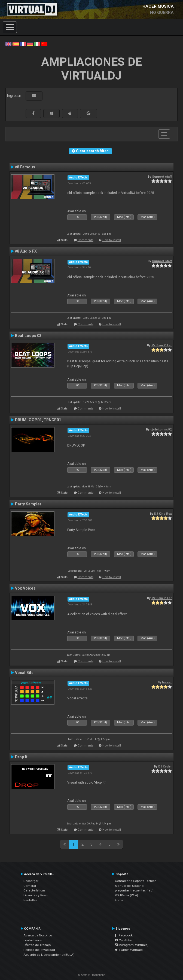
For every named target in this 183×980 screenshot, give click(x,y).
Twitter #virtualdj (129, 950)
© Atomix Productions (92, 975)
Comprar (30, 886)
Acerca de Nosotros (38, 935)
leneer (167, 682)
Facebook (124, 935)
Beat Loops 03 (28, 336)
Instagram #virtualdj (132, 945)
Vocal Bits (24, 673)
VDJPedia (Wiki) (126, 895)
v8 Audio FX (26, 251)
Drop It (21, 757)
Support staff (162, 177)
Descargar (31, 881)
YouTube (123, 940)
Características (34, 890)
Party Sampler (28, 504)
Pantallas (30, 900)
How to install (112, 240)
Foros (119, 900)
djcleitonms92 (161, 429)
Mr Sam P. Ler (162, 345)
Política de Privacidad (39, 950)
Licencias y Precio (36, 895)
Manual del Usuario (129, 886)
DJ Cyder (165, 766)
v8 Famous (25, 167)
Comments (86, 240)
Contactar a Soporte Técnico (136, 881)
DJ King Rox (163, 514)
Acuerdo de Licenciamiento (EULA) (49, 955)
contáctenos (33, 940)
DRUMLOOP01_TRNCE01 (38, 420)
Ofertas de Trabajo (37, 945)
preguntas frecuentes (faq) (134, 890)
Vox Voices (25, 588)
